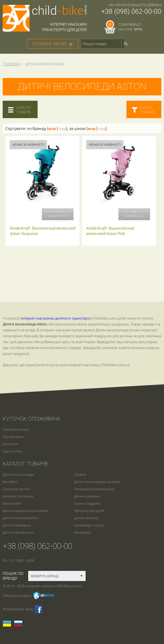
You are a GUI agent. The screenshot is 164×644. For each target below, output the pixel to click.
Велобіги (10, 482)
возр (52, 129)
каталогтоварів (24, 110)
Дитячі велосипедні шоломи (97, 482)
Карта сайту (12, 451)
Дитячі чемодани (17, 525)
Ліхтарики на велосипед (94, 489)
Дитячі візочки (86, 518)
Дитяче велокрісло (18, 532)
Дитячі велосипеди (18, 475)
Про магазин (13, 437)
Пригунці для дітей (89, 511)
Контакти (10, 444)
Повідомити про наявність (57, 214)
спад (62, 129)
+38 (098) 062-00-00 (131, 11)
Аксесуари (83, 532)
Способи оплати (16, 430)
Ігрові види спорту (89, 525)
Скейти (80, 475)
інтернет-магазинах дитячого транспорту (56, 318)
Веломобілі (12, 503)
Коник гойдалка (87, 503)
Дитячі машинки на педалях (25, 511)
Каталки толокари (18, 496)
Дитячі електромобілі (21, 518)
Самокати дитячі (16, 489)
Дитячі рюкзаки (87, 496)
